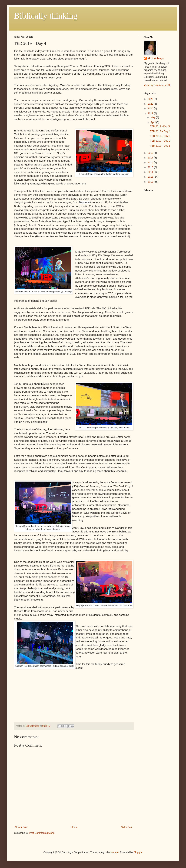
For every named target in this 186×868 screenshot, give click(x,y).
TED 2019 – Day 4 (160, 131)
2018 (151, 153)
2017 (151, 158)
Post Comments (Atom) (42, 833)
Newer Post (21, 827)
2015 (151, 167)
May (153, 117)
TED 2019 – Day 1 (160, 146)
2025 (151, 99)
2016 (151, 163)
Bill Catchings (156, 58)
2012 (151, 182)
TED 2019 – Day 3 (160, 136)
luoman (115, 852)
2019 (151, 113)
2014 (151, 172)
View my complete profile (157, 85)
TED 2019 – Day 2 (160, 141)
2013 (151, 177)
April (153, 122)
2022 (151, 104)
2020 (151, 108)
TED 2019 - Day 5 (160, 126)
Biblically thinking (46, 16)
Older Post (127, 827)
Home (74, 827)
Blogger (138, 852)
